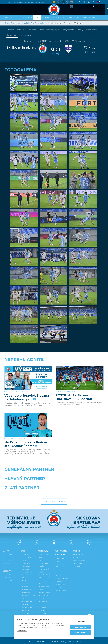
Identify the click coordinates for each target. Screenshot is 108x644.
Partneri (25, 584)
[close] (90, 615)
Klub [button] (13, 18)
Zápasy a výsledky (8, 573)
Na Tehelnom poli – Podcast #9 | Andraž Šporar (27, 435)
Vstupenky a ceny (44, 553)
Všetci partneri (54, 499)
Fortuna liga (40, 23)
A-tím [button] (30, 18)
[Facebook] (79, 2)
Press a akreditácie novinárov (25, 578)
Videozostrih (25, 35)
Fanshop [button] (96, 18)
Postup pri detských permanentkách (61, 585)
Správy (46, 18)
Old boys (26, 563)
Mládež (20, 384)
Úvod (6, 18)
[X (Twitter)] (84, 2)
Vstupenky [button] (22, 18)
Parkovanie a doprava (44, 594)
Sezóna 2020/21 (26, 23)
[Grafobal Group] (67, 490)
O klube (25, 566)
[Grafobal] (37, 481)
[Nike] (54, 472)
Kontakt (25, 572)
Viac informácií (22, 631)
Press (14, 2)
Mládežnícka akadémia (27, 606)
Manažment (27, 569)
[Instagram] (93, 2)
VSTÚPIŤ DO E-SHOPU (79, 553)
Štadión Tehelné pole (28, 594)
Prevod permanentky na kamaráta (62, 576)
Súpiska (8, 552)
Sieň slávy (26, 560)
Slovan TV (72, 384)
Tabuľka (8, 577)
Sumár (41, 30)
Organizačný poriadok (27, 600)
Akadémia (55, 18)
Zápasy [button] (37, 18)
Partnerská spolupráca (26, 588)
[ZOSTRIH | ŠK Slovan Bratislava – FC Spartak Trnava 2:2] (80, 374)
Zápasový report (53, 30)
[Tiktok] (93, 6)
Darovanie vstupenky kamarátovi (43, 611)
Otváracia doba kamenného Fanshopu (79, 560)
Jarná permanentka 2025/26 (44, 560)
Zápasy (14, 23)
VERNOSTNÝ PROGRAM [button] (70, 18)
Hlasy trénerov (69, 30)
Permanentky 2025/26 (44, 568)
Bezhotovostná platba (45, 585)
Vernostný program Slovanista (43, 602)
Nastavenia (81, 622)
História (25, 552)
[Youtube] (89, 2)
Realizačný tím (10, 554)
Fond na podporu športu (27, 612)
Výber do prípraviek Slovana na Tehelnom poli (27, 389)
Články (80, 30)
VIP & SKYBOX (45, 572)
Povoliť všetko (81, 633)
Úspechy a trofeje (26, 556)
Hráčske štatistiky (8, 559)
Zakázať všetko (81, 627)
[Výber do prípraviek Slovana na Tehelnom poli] (28, 374)
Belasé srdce (40, 2)
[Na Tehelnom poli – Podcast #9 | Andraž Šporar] (28, 419)
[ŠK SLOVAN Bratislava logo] (54, 8)
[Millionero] (71, 481)
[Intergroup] (41, 490)
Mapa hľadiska (45, 590)
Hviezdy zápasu (92, 30)
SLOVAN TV (86, 18)
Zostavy (26, 30)
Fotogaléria (12, 35)
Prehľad (10, 30)
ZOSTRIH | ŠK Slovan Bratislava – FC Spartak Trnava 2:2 (74, 389)
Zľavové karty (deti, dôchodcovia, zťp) (45, 578)
